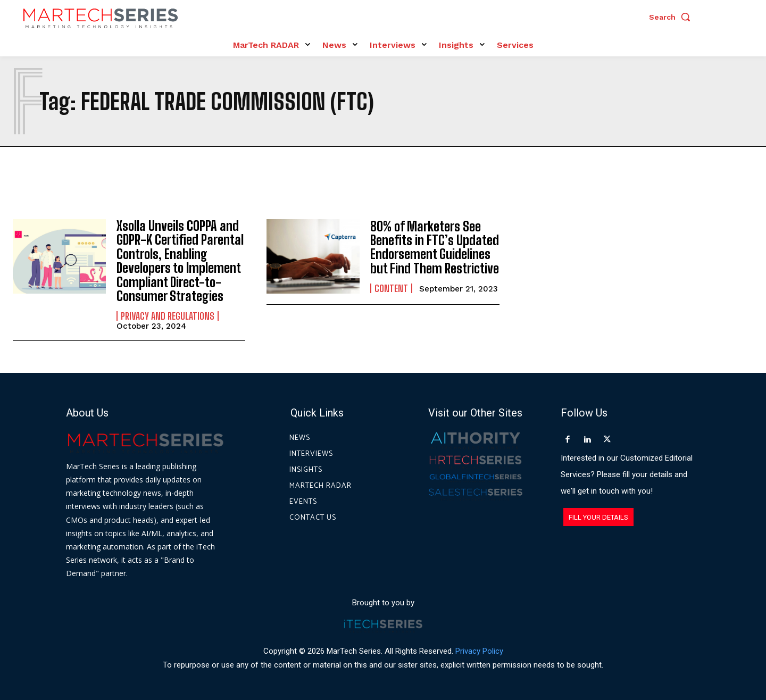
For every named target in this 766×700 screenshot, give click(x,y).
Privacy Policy (479, 652)
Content (391, 288)
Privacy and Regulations (168, 316)
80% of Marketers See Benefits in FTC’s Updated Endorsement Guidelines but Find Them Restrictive (435, 247)
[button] (672, 17)
